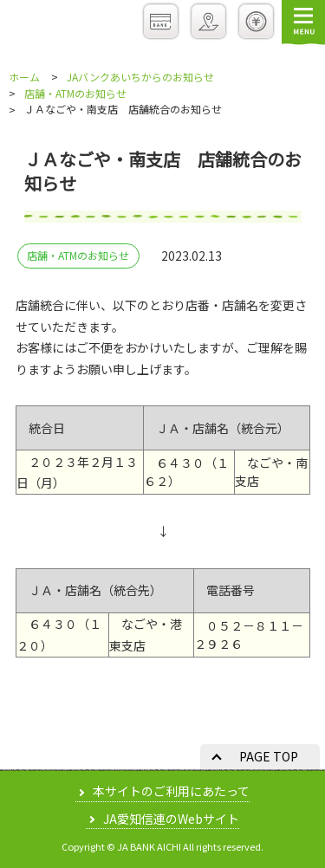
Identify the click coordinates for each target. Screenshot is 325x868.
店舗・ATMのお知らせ (75, 94)
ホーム (24, 77)
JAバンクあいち (67, 25)
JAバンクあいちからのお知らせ (140, 77)
